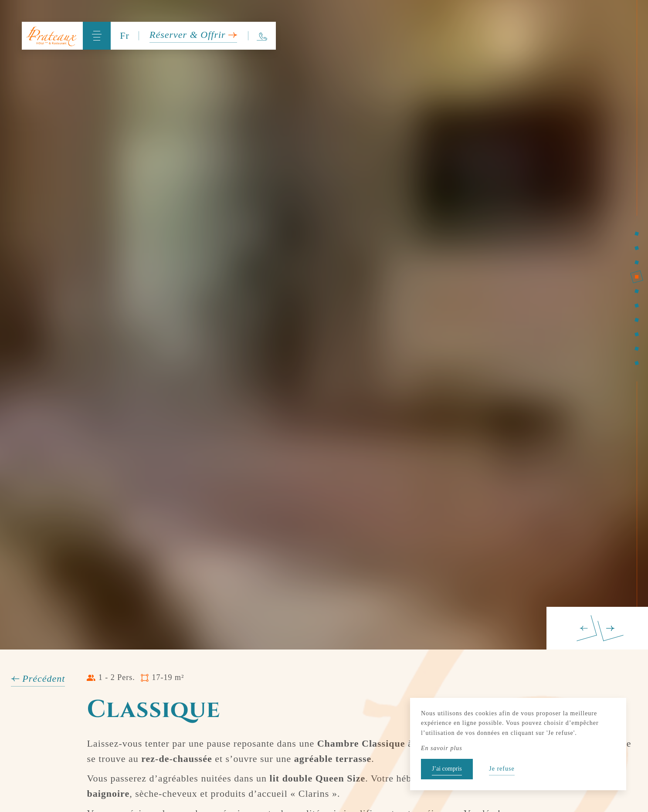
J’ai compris (447, 769)
